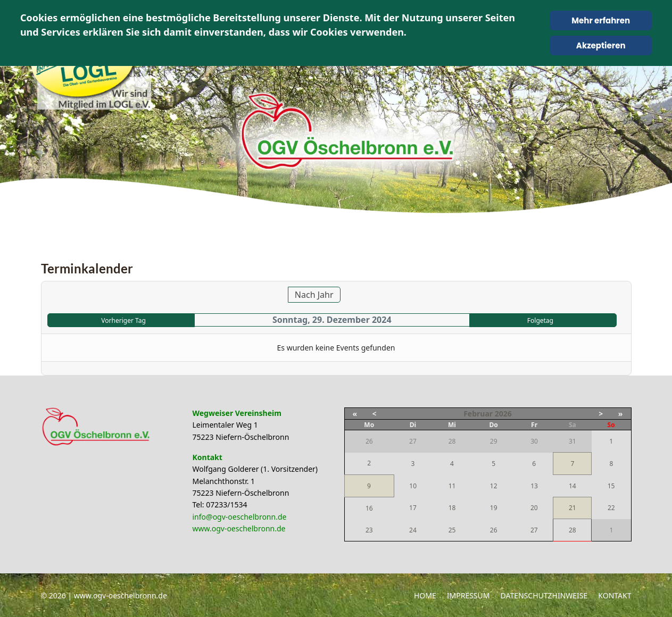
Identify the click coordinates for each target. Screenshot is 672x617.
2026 (503, 414)
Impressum (468, 595)
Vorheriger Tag (123, 320)
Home (425, 595)
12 (494, 486)
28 (573, 530)
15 (611, 486)
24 (413, 530)
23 (369, 530)
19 (494, 508)
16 (369, 508)
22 (611, 508)
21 (573, 508)
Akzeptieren (601, 45)
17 (413, 508)
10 (413, 486)
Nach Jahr (314, 295)
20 (534, 508)
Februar (478, 414)
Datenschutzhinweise (544, 595)
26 (494, 530)
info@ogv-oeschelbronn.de (240, 517)
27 (534, 530)
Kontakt (615, 595)
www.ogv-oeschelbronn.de (239, 528)
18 (452, 508)
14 (573, 486)
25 (452, 530)
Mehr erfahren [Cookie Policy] (601, 20)
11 (452, 486)
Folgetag (540, 320)
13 (534, 486)
